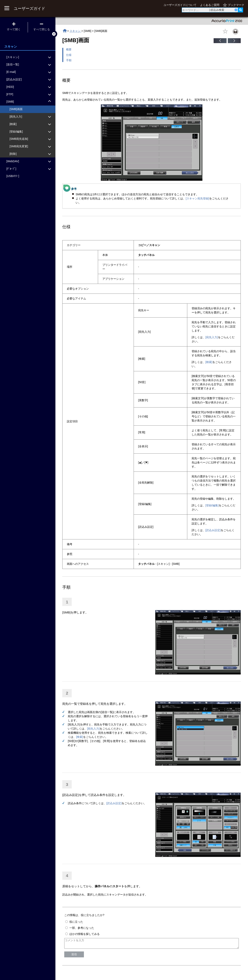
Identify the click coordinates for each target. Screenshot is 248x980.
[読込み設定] (213, 530)
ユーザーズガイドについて (180, 5)
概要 (69, 49)
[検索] (209, 362)
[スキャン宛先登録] (197, 198)
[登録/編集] (212, 505)
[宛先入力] (212, 337)
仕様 (69, 55)
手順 (69, 60)
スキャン (75, 31)
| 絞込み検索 (217, 10)
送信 (74, 956)
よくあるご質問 (210, 5)
